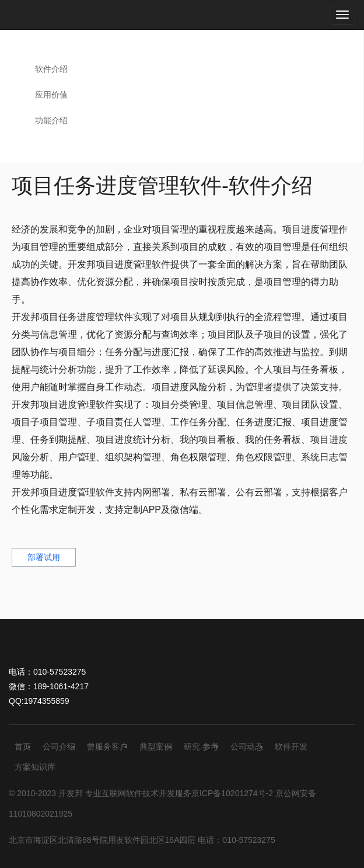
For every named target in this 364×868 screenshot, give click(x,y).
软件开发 (291, 747)
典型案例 (156, 747)
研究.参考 (201, 747)
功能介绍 (51, 120)
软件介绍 (51, 69)
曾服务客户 (107, 747)
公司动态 (247, 747)
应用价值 (51, 95)
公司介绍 (59, 747)
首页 (23, 747)
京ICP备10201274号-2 (232, 793)
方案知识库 (35, 767)
